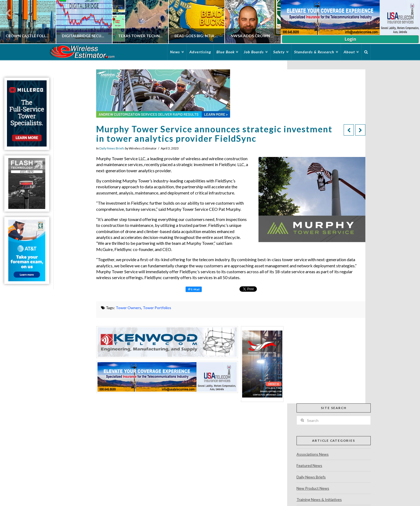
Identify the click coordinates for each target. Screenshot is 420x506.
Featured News (309, 465)
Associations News (313, 454)
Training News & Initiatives (319, 499)
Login (350, 39)
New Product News (313, 488)
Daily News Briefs (112, 148)
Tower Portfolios (157, 308)
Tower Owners (128, 308)
